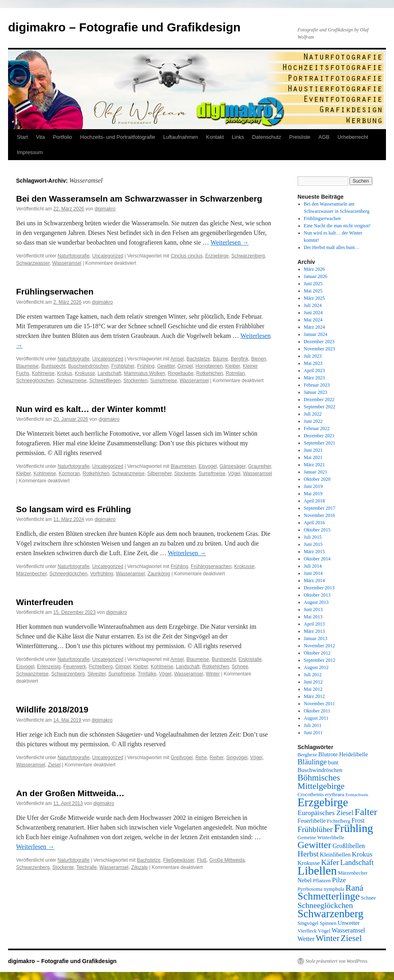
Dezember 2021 (319, 436)
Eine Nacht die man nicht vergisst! (337, 226)
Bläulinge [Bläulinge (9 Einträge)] (312, 762)
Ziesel (54, 765)
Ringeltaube (181, 373)
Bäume (220, 359)
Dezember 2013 (319, 588)
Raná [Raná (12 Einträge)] (354, 888)
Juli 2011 (313, 725)
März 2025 (314, 298)
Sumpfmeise (164, 381)
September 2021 (320, 443)
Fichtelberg (101, 667)
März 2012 (314, 696)
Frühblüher (123, 366)
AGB (324, 137)
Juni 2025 (313, 284)
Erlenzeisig (49, 667)
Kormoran (69, 474)
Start (22, 137)
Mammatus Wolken (144, 373)
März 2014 (314, 581)
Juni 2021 (313, 450)
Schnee (240, 667)
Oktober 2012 (317, 653)
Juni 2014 (313, 573)
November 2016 (320, 515)
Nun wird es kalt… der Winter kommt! (91, 409)
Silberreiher (159, 474)
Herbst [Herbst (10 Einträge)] (308, 854)
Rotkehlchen (210, 373)
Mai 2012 (313, 689)
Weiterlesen (230, 242)
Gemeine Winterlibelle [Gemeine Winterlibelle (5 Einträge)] (321, 838)
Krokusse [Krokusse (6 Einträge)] (309, 863)
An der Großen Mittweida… (70, 793)
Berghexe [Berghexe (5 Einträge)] (307, 755)
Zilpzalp (139, 867)
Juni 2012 (313, 682)
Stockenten (135, 381)
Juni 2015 (313, 544)
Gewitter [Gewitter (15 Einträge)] (314, 845)
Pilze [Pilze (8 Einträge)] (339, 880)
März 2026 (314, 269)
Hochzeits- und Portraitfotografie (117, 137)
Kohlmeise (43, 373)
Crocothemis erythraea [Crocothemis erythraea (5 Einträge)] (321, 795)
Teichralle (87, 867)
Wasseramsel (67, 263)
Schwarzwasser (33, 263)
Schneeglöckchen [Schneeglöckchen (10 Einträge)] (325, 905)
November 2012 (320, 646)
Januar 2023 (316, 392)
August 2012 (316, 667)
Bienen (259, 359)
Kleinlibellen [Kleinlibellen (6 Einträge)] (336, 854)
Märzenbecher (31, 574)
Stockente (185, 474)
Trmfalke (147, 674)
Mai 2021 (313, 457)
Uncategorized (108, 256)
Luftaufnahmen (181, 137)
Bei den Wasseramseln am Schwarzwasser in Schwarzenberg (139, 199)
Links (238, 137)
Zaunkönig (159, 574)
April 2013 (314, 624)
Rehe (201, 758)
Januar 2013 (316, 638)
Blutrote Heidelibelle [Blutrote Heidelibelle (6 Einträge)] (343, 754)
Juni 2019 (313, 486)
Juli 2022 (313, 414)
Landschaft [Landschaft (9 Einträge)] (357, 862)
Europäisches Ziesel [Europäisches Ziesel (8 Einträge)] (325, 813)
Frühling (146, 366)
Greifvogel (182, 758)
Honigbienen (209, 366)
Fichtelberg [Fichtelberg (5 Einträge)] (339, 821)
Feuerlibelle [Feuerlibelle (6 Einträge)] (312, 821)
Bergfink (240, 359)
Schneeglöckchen (35, 381)
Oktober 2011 (317, 711)
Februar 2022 (317, 428)
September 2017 (320, 508)
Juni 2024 (313, 313)
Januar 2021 (316, 472)
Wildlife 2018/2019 (52, 709)
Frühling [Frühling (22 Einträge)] (354, 828)
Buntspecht (53, 366)
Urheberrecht (353, 137)
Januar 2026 (316, 276)
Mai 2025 (313, 291)
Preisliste (300, 137)
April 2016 (314, 523)
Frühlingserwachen (55, 291)
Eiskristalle (250, 659)
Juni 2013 (313, 609)
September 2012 (320, 660)
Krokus (65, 373)
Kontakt (215, 137)
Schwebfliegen (105, 381)
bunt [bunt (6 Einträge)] (333, 762)
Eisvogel (208, 466)
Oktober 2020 (317, 479)
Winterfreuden (45, 602)
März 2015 (314, 552)
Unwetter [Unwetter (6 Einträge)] (349, 923)
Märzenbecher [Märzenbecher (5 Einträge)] (353, 873)
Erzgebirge (217, 256)
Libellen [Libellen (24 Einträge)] (317, 871)
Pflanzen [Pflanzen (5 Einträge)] (322, 881)
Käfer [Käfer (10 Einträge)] (330, 862)
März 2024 (314, 327)
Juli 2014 (313, 566)
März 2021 (314, 465)
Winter (213, 674)
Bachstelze (198, 359)
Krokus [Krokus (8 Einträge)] (362, 854)
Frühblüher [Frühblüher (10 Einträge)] (315, 829)
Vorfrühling (102, 574)
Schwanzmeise (128, 474)
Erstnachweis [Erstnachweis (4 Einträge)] (357, 795)
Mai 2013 (313, 617)
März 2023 (314, 378)
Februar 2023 (317, 385)
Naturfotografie (73, 256)
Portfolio (63, 137)
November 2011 (319, 704)
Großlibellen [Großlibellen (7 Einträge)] (349, 846)
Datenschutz (267, 137)
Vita (40, 137)
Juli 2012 (313, 675)
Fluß (202, 860)
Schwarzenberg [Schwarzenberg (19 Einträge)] (330, 914)
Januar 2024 (316, 334)
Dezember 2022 (319, 399)
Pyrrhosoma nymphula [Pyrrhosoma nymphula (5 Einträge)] (321, 889)
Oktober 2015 (317, 530)
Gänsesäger (233, 466)
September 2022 (320, 407)
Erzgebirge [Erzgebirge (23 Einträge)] (323, 802)
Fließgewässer (179, 860)
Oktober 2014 (317, 559)
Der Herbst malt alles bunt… (332, 247)
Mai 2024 (313, 320)
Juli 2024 (313, 305)
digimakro (105, 209)
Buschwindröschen (88, 366)
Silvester (96, 674)
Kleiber (233, 366)
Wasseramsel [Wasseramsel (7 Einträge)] (348, 930)
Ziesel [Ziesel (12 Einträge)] (351, 938)
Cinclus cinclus (187, 256)
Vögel (234, 474)
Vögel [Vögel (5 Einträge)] (324, 931)
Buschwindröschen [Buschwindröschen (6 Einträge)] (320, 770)
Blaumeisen (184, 466)
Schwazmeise (72, 381)
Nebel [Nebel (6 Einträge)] (305, 880)
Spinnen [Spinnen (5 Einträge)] (328, 923)
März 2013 (314, 631)
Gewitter (166, 366)
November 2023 (320, 349)
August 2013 (316, 602)
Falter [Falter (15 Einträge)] (366, 812)
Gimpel (185, 366)
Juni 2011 (313, 733)
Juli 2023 (313, 356)
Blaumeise (27, 366)
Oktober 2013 (317, 595)
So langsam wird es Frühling (74, 509)
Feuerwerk (75, 667)
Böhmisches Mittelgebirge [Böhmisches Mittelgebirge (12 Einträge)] (321, 782)
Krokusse (85, 373)
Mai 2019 (313, 494)
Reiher (216, 758)
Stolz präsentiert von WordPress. (337, 961)
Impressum (30, 152)
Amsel (177, 359)
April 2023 (314, 371)
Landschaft (110, 373)
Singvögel (237, 758)
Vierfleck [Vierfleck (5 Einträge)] (307, 931)
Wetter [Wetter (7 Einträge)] (306, 939)
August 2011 (316, 718)
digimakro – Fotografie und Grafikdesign (124, 27)
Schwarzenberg (248, 256)
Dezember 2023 (319, 342)
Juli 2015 (313, 537)
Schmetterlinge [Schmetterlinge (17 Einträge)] (329, 896)
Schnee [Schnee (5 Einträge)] (368, 898)
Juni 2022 (313, 421)
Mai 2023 (313, 363)
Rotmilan (235, 373)
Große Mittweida (227, 860)
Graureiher (260, 466)
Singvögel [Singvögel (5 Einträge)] (308, 923)
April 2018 (314, 501)
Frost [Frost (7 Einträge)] (358, 820)
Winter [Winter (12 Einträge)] (327, 938)
